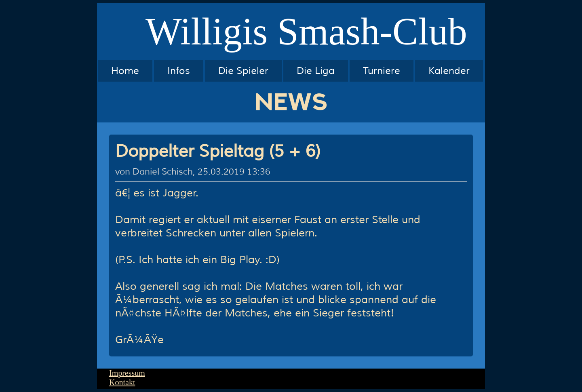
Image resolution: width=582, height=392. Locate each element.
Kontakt (122, 382)
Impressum (127, 373)
